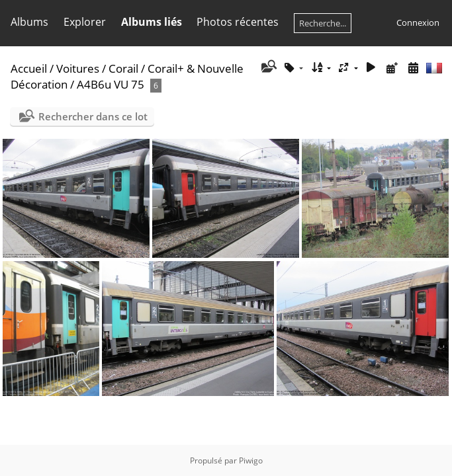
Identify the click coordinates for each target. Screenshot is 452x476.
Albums (29, 22)
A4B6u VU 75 (111, 84)
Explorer (85, 22)
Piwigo (251, 460)
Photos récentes (238, 22)
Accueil (29, 68)
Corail (123, 68)
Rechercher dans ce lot (93, 116)
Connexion (418, 22)
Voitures (78, 68)
